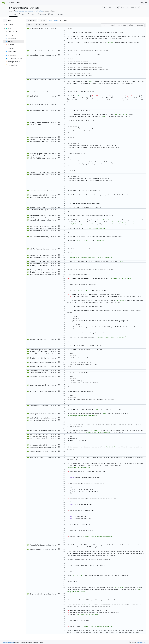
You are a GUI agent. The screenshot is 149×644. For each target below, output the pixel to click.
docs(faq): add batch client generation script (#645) (47, 339)
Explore (11, 2)
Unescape (140, 25)
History (131, 25)
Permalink (112, 25)
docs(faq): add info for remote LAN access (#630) (46, 266)
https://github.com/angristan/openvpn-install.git (29, 11)
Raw (104, 25)
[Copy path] (66, 20)
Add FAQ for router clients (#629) (41, 230)
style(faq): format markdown (39, 123)
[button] (59, 51)
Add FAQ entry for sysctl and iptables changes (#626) (47, 218)
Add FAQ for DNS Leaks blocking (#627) (43, 110)
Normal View (122, 25)
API (145, 642)
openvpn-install (33, 8)
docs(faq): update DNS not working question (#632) (47, 207)
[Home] (4, 3)
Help (18, 2)
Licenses (140, 642)
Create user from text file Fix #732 (41, 373)
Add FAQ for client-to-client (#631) (41, 237)
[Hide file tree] (5, 21)
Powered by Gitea (8, 642)
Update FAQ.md (35, 96)
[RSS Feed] (105, 8)
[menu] (132, 642)
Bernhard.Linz (19, 8)
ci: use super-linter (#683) (38, 195)
